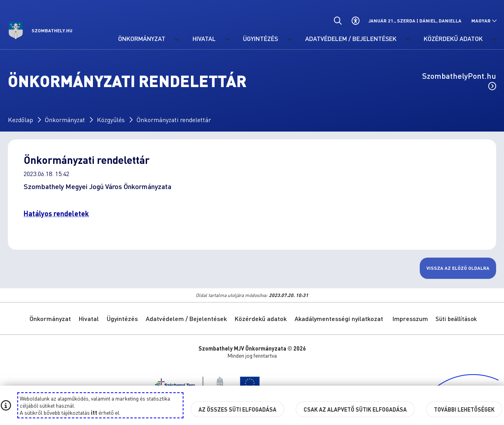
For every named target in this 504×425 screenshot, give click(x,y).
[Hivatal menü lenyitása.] (227, 39)
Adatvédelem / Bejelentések (186, 318)
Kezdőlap (20, 120)
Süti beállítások (456, 319)
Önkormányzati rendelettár (174, 120)
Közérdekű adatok (261, 318)
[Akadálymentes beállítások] (355, 21)
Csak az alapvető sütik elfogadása (355, 409)
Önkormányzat (65, 120)
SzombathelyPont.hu (459, 80)
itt (94, 412)
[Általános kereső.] (338, 21)
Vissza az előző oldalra (458, 268)
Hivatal (89, 318)
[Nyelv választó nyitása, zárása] (484, 21)
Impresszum (410, 318)
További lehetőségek (464, 409)
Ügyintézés (122, 318)
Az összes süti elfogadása (237, 409)
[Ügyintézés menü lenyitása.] (289, 39)
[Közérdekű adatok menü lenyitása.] (494, 39)
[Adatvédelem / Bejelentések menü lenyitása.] (408, 39)
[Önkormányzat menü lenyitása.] (177, 39)
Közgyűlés (111, 120)
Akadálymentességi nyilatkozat (339, 318)
